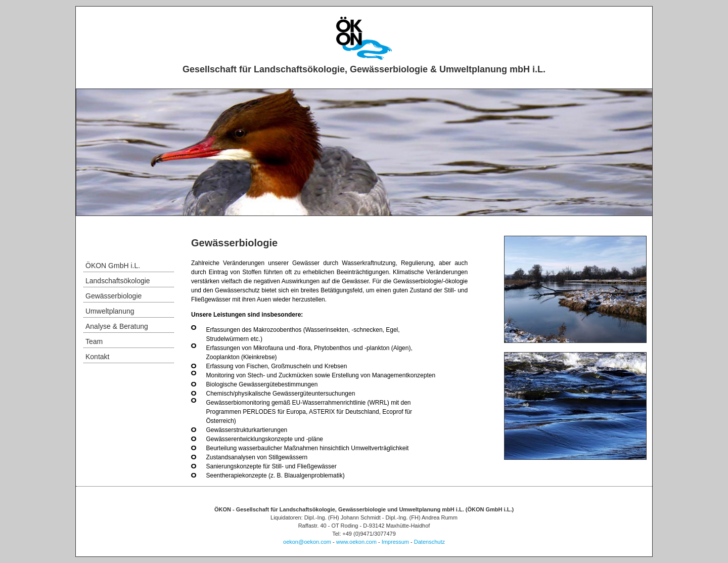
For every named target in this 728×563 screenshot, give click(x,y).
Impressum (395, 542)
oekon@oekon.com (307, 542)
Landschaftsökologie (118, 281)
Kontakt (97, 357)
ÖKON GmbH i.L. (113, 266)
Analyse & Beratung (117, 326)
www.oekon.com (356, 542)
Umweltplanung (110, 311)
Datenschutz (429, 542)
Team (94, 341)
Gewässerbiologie (113, 296)
